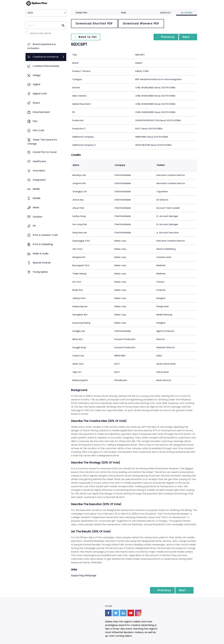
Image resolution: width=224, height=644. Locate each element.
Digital (36, 85)
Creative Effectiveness (46, 66)
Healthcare (39, 161)
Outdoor (38, 217)
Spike (124, 13)
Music (36, 207)
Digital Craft (40, 94)
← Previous (166, 37)
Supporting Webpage (84, 575)
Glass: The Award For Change (42, 142)
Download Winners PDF (141, 23)
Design (37, 75)
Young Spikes (40, 272)
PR (34, 226)
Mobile (37, 198)
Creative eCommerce (46, 57)
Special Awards (42, 263)
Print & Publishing (43, 244)
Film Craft (39, 130)
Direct (36, 103)
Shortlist (166, 13)
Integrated (39, 180)
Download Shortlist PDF (94, 23)
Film (35, 121)
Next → (188, 37)
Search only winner (41, 33)
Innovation (39, 171)
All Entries (187, 13)
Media (36, 189)
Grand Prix (81, 13)
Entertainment (41, 112)
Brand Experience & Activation (42, 46)
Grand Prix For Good (45, 152)
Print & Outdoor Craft (45, 235)
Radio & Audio (41, 254)
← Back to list (86, 37)
